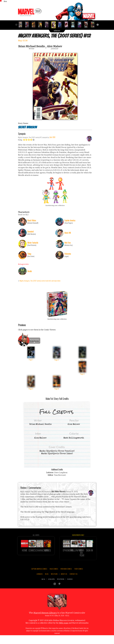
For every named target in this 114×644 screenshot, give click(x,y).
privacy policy (51, 588)
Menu (5, 1)
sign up (43, 588)
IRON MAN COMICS (66, 578)
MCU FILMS (54, 583)
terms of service (61, 588)
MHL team (64, 632)
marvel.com (70, 588)
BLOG (47, 583)
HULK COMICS (54, 578)
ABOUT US (64, 583)
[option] (21, 24)
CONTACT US (73, 583)
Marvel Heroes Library (45, 622)
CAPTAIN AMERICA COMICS (39, 578)
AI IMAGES (40, 583)
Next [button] (98, 25)
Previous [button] (16, 25)
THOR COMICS (79, 578)
